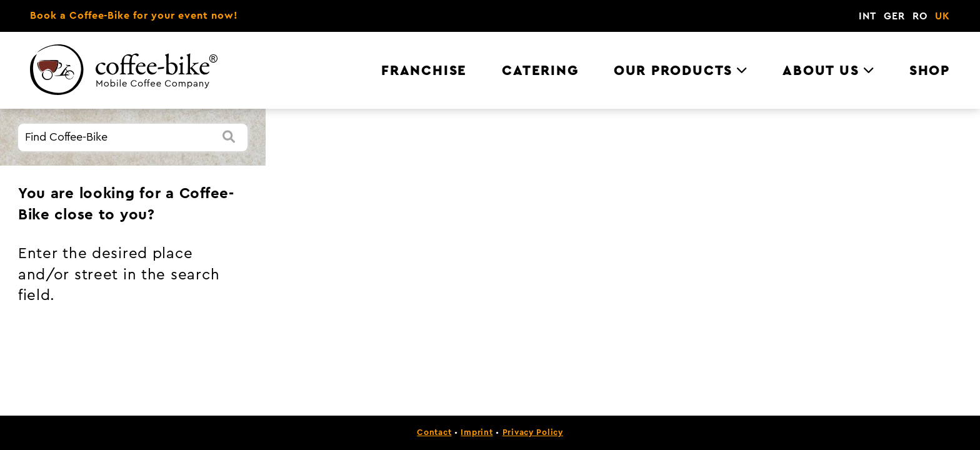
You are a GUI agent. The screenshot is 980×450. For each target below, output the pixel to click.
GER (894, 16)
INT (867, 16)
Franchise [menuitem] (424, 71)
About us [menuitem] (821, 71)
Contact (434, 432)
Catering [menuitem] (540, 71)
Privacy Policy (533, 432)
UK (942, 16)
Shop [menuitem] (930, 71)
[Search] (229, 137)
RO (920, 16)
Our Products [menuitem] (673, 71)
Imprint (477, 432)
